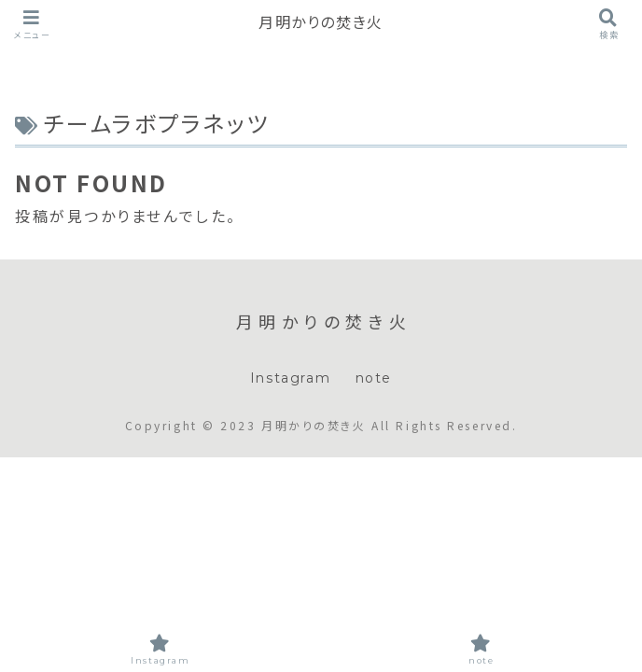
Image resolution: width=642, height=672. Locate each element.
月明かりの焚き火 (321, 23)
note (374, 378)
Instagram (290, 378)
